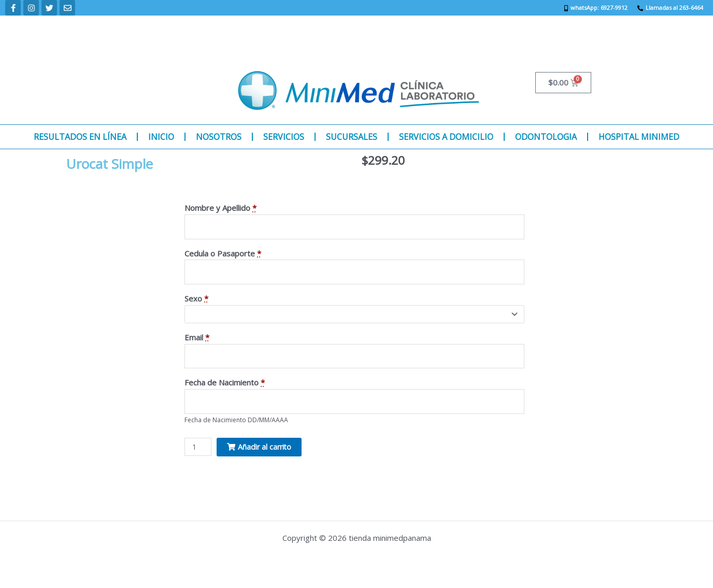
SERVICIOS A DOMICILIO (446, 137)
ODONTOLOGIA (546, 137)
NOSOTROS (219, 137)
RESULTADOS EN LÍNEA (80, 137)
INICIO (161, 137)
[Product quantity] (198, 451)
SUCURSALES (352, 137)
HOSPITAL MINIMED (639, 137)
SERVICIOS (284, 137)
